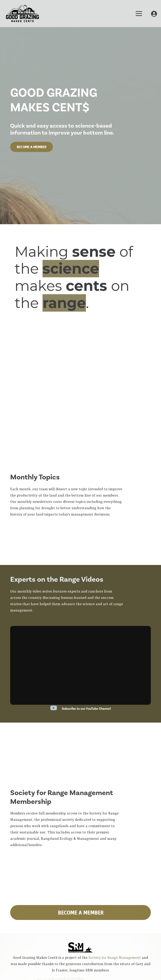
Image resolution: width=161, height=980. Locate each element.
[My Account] (154, 14)
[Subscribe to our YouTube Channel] (56, 709)
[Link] (22, 14)
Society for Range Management (115, 958)
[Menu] (139, 14)
